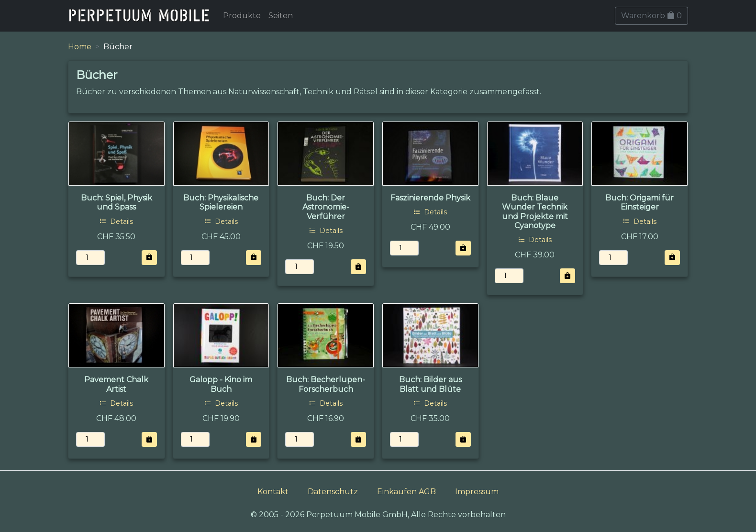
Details (116, 222)
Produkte (242, 16)
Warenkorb (651, 16)
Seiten (281, 16)
